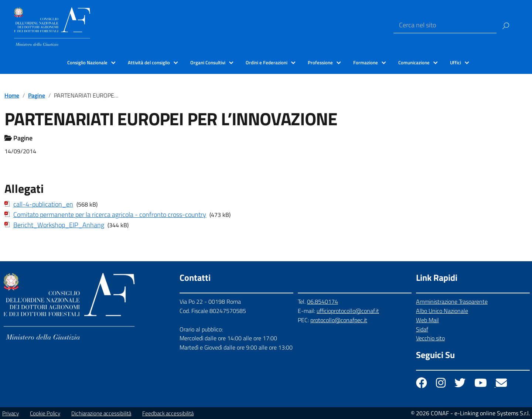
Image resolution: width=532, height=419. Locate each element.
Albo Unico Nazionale (442, 311)
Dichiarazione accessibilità (101, 413)
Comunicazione (414, 62)
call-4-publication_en (43, 204)
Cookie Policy (45, 413)
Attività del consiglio (149, 62)
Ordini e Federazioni (267, 62)
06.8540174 (323, 302)
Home (12, 95)
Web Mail (427, 320)
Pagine (37, 95)
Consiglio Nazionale (87, 62)
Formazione (366, 62)
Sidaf (422, 329)
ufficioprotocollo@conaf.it (348, 311)
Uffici (456, 62)
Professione (320, 62)
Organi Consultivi (208, 62)
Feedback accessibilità (168, 413)
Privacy (11, 413)
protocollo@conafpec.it (339, 320)
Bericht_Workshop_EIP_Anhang (59, 225)
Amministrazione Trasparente (452, 302)
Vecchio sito (430, 338)
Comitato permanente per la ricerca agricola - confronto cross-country (110, 214)
